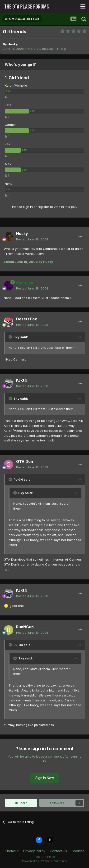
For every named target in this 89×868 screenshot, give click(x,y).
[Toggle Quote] (11, 337)
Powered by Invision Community (45, 861)
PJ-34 (21, 381)
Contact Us (58, 851)
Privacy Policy (34, 851)
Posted (32, 239)
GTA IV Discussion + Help (47, 49)
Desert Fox (27, 319)
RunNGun (25, 627)
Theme (12, 851)
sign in (28, 207)
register (43, 207)
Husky (13, 44)
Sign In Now (45, 778)
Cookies (78, 851)
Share (21, 803)
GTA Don (25, 461)
